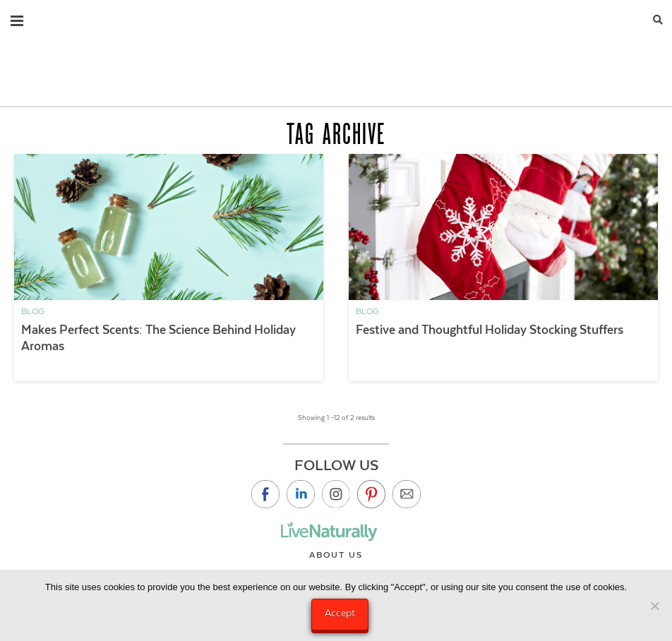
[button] (17, 18)
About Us (336, 555)
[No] (654, 606)
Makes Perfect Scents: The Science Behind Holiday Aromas (158, 338)
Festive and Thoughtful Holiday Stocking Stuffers (490, 330)
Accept (340, 613)
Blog (33, 311)
